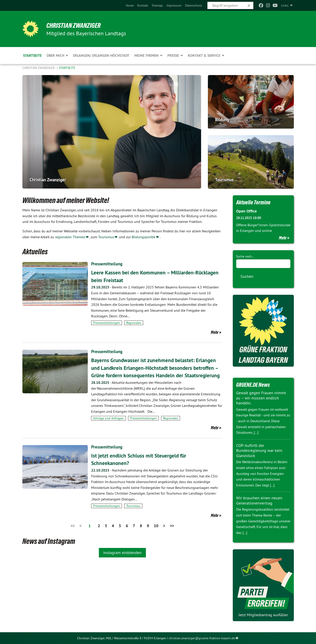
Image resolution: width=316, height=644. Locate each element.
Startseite (67, 68)
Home (130, 5)
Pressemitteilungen (107, 323)
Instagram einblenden (122, 560)
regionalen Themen (70, 237)
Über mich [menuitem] (55, 55)
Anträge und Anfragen (108, 426)
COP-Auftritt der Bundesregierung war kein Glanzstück (259, 450)
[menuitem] (130, 5)
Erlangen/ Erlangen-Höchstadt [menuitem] (101, 55)
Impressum (174, 5)
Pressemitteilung (107, 264)
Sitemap (157, 5)
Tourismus (106, 237)
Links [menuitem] (285, 5)
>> (172, 533)
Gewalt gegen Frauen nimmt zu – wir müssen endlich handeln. (261, 398)
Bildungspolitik (144, 237)
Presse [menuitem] (173, 55)
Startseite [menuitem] (32, 55)
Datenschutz (194, 5)
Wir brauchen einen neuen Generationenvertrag (259, 500)
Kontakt (143, 5)
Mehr (215, 332)
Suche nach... (245, 256)
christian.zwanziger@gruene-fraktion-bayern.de (202, 638)
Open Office (246, 211)
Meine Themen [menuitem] (146, 55)
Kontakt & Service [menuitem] (204, 55)
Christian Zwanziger (76, 25)
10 (156, 533)
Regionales (134, 323)
